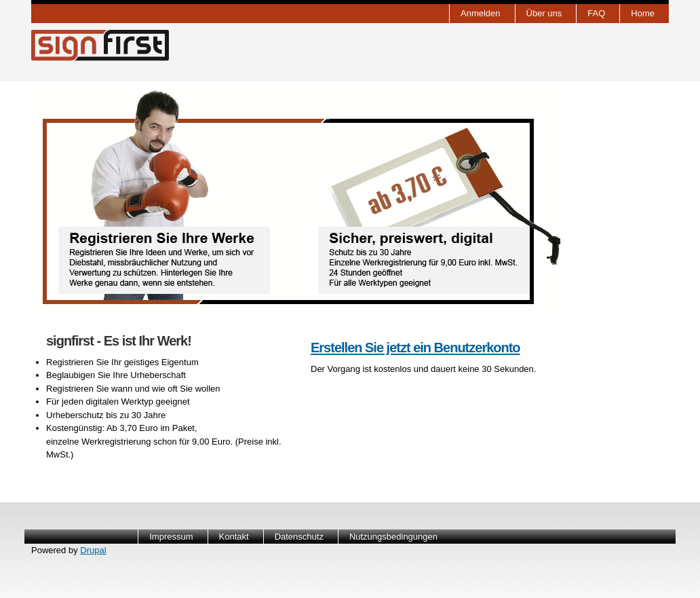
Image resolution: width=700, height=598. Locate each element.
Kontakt (234, 537)
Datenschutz (299, 537)
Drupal (93, 550)
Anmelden (481, 13)
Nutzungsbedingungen (393, 537)
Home (643, 13)
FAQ (596, 13)
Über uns (544, 13)
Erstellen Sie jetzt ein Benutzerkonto (415, 348)
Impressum (171, 537)
